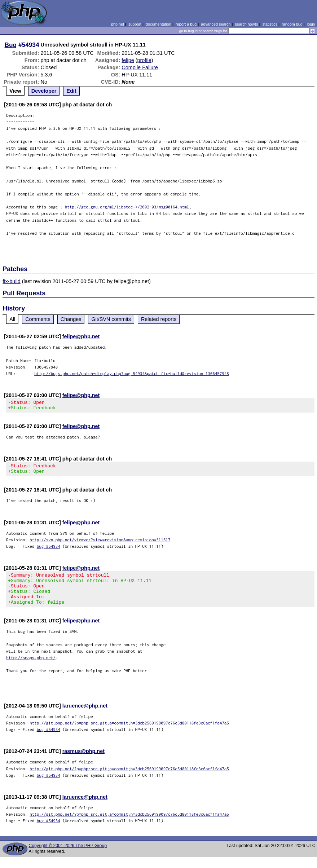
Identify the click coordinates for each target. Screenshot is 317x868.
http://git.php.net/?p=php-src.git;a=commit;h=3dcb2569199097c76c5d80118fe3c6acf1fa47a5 (129, 734)
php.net (118, 24)
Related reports (159, 319)
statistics (270, 24)
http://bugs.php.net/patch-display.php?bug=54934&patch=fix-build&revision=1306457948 (132, 373)
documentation (158, 24)
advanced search (216, 24)
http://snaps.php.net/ (31, 668)
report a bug (186, 24)
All (12, 319)
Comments (38, 319)
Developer (44, 91)
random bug (292, 24)
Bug (11, 45)
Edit (71, 91)
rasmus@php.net (83, 762)
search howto (246, 24)
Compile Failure (140, 67)
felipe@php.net (81, 336)
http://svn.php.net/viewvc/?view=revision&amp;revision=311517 (100, 544)
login (311, 24)
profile (144, 60)
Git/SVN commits (111, 319)
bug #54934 (49, 550)
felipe (128, 60)
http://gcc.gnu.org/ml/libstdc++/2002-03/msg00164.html (127, 207)
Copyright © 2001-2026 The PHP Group (68, 856)
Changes (71, 319)
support (135, 24)
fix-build (12, 281)
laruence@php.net (85, 717)
